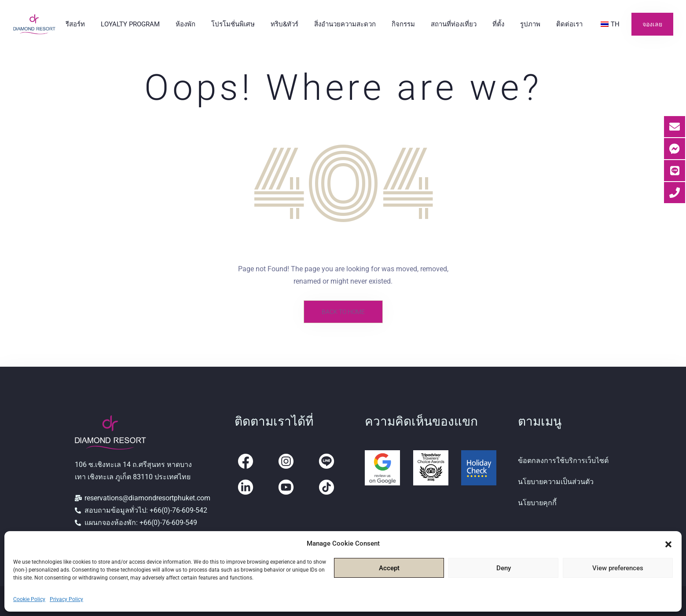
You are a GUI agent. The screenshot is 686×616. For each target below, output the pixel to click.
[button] (668, 543)
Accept (389, 568)
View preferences (618, 568)
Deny (504, 568)
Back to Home (343, 312)
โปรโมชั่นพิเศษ (233, 24)
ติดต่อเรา (569, 24)
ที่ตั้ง (498, 24)
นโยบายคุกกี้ (537, 503)
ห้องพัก (185, 24)
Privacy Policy (66, 599)
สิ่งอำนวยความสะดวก (345, 24)
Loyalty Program (130, 24)
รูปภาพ (530, 24)
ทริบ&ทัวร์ (284, 24)
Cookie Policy (29, 599)
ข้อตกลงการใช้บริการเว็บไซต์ (563, 461)
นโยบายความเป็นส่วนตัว (556, 482)
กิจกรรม (403, 24)
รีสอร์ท (75, 24)
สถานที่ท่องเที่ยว (454, 24)
